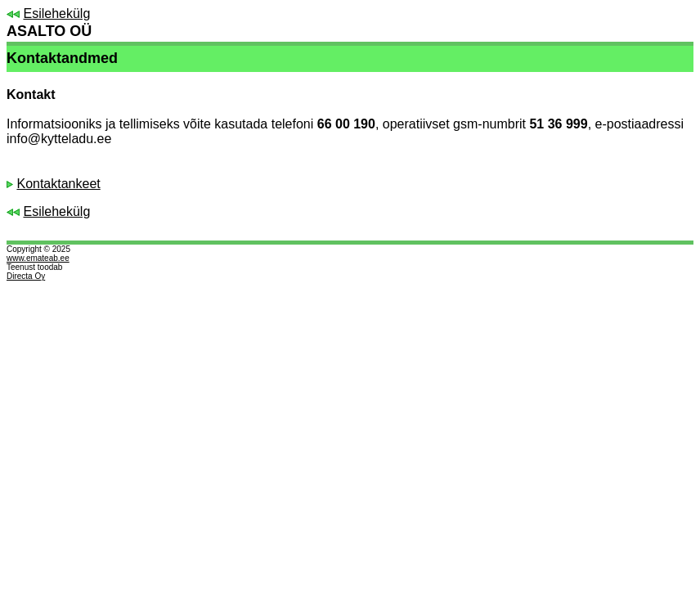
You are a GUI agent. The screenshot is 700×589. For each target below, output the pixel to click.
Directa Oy (26, 276)
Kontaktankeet (58, 184)
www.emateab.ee (38, 258)
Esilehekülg (56, 13)
